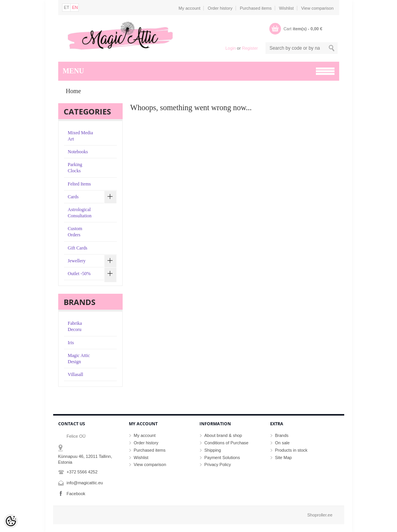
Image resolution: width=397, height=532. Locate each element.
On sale (283, 443)
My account (189, 8)
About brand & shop (223, 435)
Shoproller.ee (320, 515)
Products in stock (291, 450)
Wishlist (286, 8)
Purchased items (256, 8)
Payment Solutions (222, 457)
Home (74, 91)
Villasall (76, 374)
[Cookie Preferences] (11, 521)
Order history (220, 8)
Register (250, 48)
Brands (282, 435)
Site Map (283, 457)
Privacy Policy (218, 464)
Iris (71, 343)
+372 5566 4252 (82, 472)
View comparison (317, 8)
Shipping (213, 450)
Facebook (76, 494)
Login (231, 48)
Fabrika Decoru (75, 326)
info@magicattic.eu (85, 483)
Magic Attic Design (79, 359)
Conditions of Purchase (227, 443)
